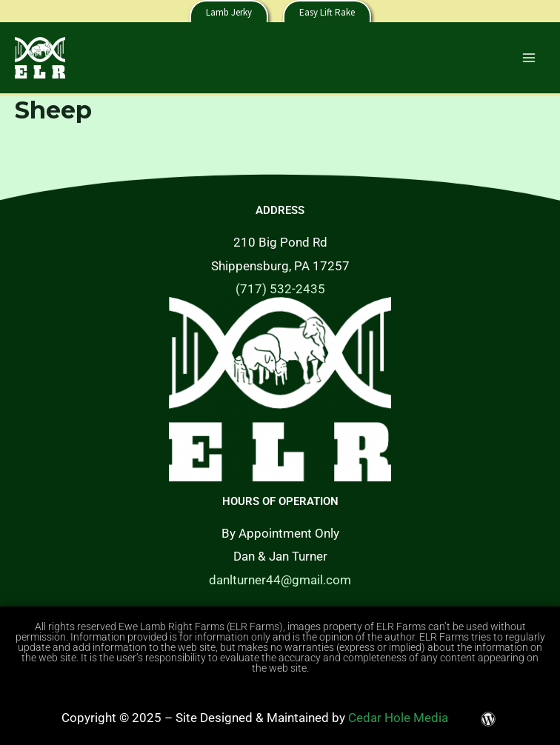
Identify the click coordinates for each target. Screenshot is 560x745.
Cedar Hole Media (398, 718)
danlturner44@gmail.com (280, 580)
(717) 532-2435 (280, 289)
